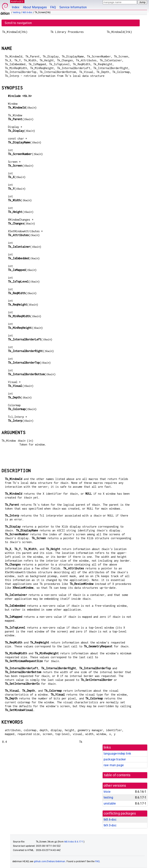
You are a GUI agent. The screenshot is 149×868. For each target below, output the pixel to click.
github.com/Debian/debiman (50, 861)
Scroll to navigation (18, 23)
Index (16, 7)
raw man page (114, 765)
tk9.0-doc (110, 825)
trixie (107, 792)
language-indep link (117, 754)
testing (17, 12)
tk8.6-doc (27, 12)
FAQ (53, 7)
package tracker (115, 759)
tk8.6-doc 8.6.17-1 (74, 842)
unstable (110, 803)
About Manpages (35, 7)
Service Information (73, 7)
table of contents (117, 775)
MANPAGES (17, 1)
